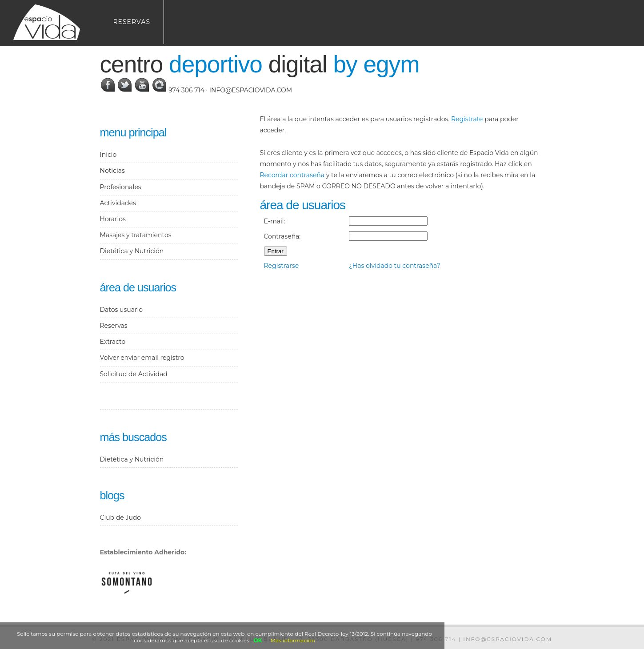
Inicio (108, 155)
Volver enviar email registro (142, 358)
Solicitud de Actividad (134, 374)
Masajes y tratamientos (136, 235)
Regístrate (467, 119)
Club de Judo (121, 518)
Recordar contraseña (292, 175)
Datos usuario (121, 310)
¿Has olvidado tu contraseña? (395, 266)
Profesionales (121, 187)
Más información (293, 640)
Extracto (113, 342)
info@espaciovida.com (251, 90)
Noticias (112, 171)
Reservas (132, 22)
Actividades (118, 203)
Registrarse (282, 266)
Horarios (113, 219)
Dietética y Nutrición (132, 251)
